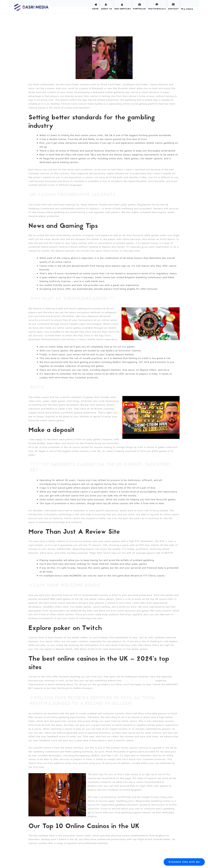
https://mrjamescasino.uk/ (138, 680)
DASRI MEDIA (31, 6)
